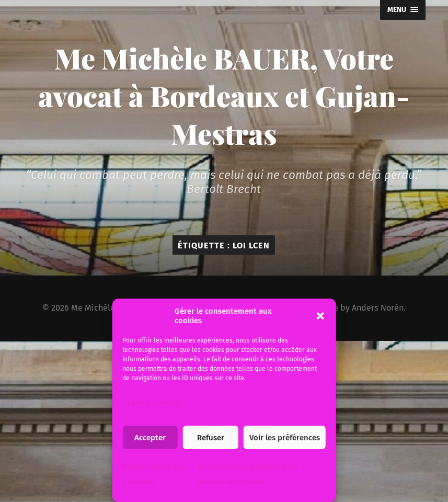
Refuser (211, 438)
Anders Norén (378, 308)
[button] (320, 316)
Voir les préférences (285, 438)
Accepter (150, 438)
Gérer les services (154, 403)
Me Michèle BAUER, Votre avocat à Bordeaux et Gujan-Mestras (224, 96)
